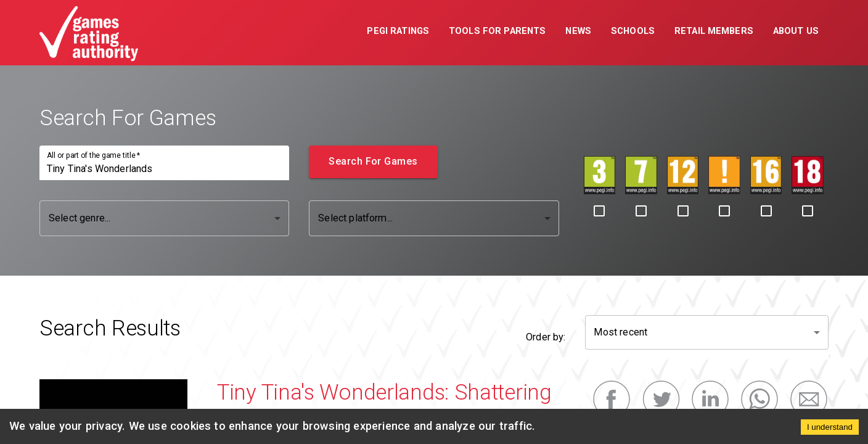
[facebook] (612, 399)
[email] (809, 399)
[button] (398, 33)
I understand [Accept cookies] (830, 427)
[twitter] (661, 399)
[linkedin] (710, 399)
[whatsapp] (759, 399)
